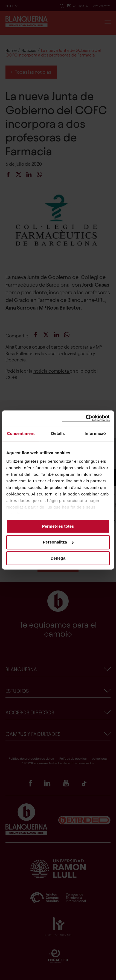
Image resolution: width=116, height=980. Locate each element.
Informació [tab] (95, 433)
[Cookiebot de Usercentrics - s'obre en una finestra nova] (86, 418)
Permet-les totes (58, 526)
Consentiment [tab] (21, 433)
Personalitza (58, 542)
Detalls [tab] (58, 433)
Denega (58, 558)
